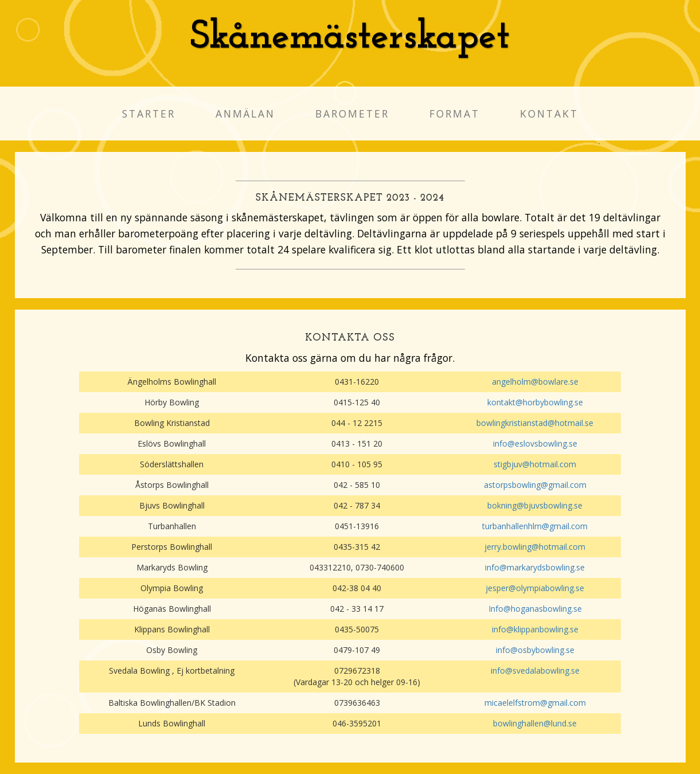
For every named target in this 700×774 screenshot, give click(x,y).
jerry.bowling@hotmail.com (535, 547)
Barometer (352, 114)
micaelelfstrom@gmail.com (535, 703)
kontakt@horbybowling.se (535, 402)
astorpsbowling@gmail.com (535, 485)
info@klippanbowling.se (535, 629)
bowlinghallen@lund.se (535, 723)
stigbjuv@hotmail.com (535, 464)
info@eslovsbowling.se (535, 443)
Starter (149, 114)
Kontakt (549, 114)
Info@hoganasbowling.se (535, 609)
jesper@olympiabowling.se (535, 588)
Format (455, 114)
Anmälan (245, 114)
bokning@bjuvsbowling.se (535, 505)
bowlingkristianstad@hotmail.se (535, 423)
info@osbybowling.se (535, 650)
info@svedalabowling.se (535, 671)
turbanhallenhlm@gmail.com (535, 526)
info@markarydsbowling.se (535, 567)
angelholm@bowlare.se (535, 382)
